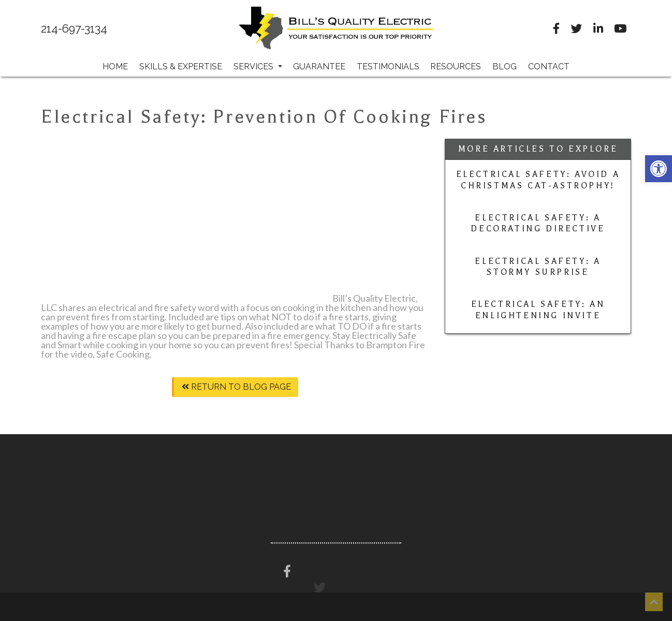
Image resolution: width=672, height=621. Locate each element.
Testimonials (388, 66)
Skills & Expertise (181, 66)
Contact (549, 66)
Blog (505, 66)
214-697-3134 (74, 29)
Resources (456, 66)
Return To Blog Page (236, 387)
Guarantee (319, 66)
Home (115, 66)
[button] (659, 169)
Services (258, 66)
